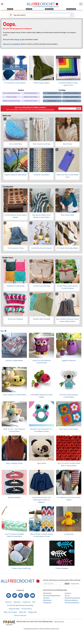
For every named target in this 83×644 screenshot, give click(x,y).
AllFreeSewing (47, 600)
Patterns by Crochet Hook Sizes (11, 101)
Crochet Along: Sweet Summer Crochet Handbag (67, 287)
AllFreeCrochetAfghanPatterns (52, 596)
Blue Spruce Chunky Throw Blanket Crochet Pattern (41, 216)
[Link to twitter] (15, 595)
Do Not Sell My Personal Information (20, 605)
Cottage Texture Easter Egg (21, 568)
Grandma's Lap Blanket (41, 175)
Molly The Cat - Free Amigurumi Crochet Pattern (14, 430)
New (3, 331)
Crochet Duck (69, 534)
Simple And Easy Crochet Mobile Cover (67, 176)
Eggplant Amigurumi (69, 360)
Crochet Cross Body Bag (42, 286)
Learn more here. (59, 622)
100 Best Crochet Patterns (31, 97)
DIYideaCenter (47, 603)
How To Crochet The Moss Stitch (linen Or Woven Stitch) (69, 464)
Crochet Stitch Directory (31, 93)
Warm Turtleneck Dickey (14, 463)
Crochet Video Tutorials (31, 101)
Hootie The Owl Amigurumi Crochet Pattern (42, 362)
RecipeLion (68, 593)
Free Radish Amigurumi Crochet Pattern (42, 396)
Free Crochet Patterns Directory (11, 93)
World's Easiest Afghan (41, 83)
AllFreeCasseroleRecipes (72, 603)
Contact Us (26, 602)
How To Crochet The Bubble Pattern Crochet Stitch (14, 535)
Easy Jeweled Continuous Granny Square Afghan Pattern (67, 320)
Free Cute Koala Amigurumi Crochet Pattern (69, 396)
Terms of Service (20, 615)
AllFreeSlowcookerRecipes (72, 598)
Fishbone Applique (62, 568)
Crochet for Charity (11, 97)
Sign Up (78, 109)
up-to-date (21, 40)
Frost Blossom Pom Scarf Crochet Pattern (69, 499)
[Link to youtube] (33, 595)
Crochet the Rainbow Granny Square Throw (68, 84)
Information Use (50, 110)
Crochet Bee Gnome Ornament (42, 248)
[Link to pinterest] (21, 595)
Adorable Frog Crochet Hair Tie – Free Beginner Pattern (41, 430)
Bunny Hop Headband (16, 319)
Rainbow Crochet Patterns (72, 97)
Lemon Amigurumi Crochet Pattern (14, 395)
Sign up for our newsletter (12, 44)
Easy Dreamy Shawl (67, 215)
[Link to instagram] (27, 595)
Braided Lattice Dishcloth (41, 319)
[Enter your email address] (54, 584)
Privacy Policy (41, 110)
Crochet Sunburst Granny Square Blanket (16, 216)
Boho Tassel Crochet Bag (42, 144)
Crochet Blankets (52, 93)
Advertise (17, 602)
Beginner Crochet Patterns (52, 97)
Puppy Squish (41, 463)
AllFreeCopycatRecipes (71, 600)
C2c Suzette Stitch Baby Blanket (67, 248)
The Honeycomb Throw (16, 248)
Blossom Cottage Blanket (14, 360)
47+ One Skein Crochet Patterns (15, 83)
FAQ (34, 602)
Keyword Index (14, 609)
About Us (9, 602)
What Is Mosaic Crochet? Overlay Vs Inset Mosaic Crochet (42, 535)
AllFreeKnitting (47, 593)
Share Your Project (10, 612)
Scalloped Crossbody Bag (16, 286)
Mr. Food (67, 596)
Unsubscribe (32, 612)
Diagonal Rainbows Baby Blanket (16, 175)
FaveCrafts (46, 598)
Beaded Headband (14, 497)
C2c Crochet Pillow (16, 144)
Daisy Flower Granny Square (69, 429)
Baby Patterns (52, 101)
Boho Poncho (67, 144)
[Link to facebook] (9, 595)
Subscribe (23, 612)
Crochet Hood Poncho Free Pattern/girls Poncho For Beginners (41, 500)
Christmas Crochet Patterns (72, 93)
